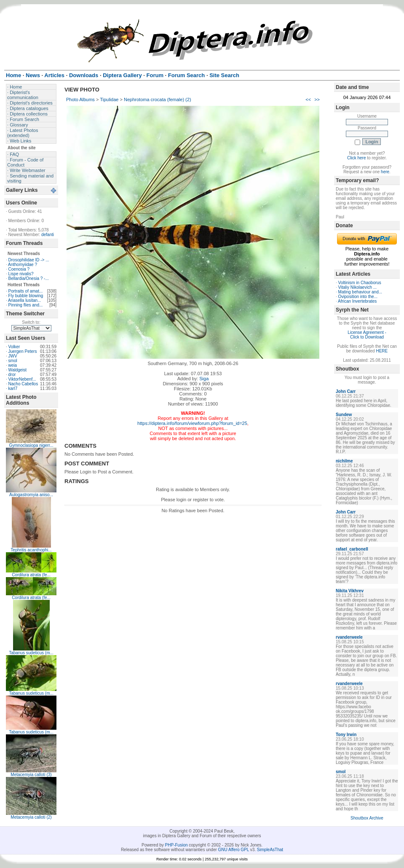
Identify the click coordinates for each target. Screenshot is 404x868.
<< (308, 99)
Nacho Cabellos (23, 384)
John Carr (346, 391)
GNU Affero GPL (234, 850)
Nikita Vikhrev (350, 591)
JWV (13, 356)
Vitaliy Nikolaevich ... (358, 287)
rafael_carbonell (352, 549)
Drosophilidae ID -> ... (29, 260)
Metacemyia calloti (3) (31, 775)
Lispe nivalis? (21, 274)
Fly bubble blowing (26, 296)
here (385, 172)
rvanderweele (349, 637)
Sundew (344, 415)
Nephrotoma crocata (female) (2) (158, 99)
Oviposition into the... (358, 297)
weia (13, 365)
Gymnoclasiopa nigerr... (31, 445)
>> (317, 99)
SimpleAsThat (270, 850)
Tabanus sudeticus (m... (31, 653)
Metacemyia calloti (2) (31, 817)
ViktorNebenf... (22, 379)
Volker (14, 347)
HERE (382, 351)
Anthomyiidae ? (23, 265)
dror (12, 375)
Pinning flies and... (26, 305)
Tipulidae (109, 99)
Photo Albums (80, 99)
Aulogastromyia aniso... (31, 495)
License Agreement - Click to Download (367, 335)
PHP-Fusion (177, 845)
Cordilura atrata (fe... (31, 575)
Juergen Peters (23, 351)
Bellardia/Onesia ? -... (29, 278)
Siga (204, 379)
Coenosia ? (19, 269)
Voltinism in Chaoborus (360, 283)
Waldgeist (18, 370)
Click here (356, 158)
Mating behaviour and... (360, 292)
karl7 (13, 388)
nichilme (344, 461)
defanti (48, 235)
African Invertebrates (357, 301)
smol (13, 361)
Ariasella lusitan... (24, 300)
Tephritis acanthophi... (31, 550)
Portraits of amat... (26, 291)
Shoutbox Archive (367, 818)
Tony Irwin (346, 735)
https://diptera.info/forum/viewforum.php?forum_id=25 (192, 423)
